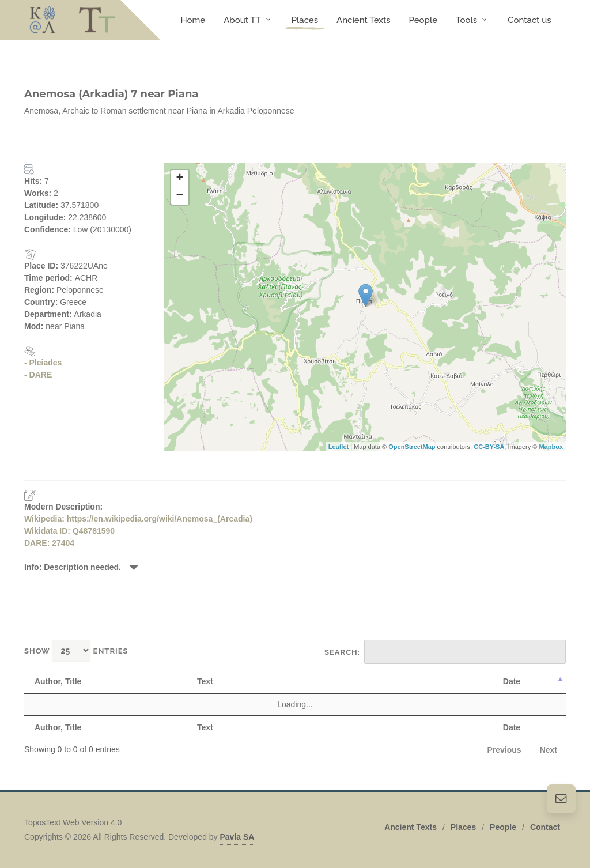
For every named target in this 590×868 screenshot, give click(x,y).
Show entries (76, 650)
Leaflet (339, 447)
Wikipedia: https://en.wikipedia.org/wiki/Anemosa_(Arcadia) (138, 519)
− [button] (179, 196)
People (503, 827)
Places (463, 827)
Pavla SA (237, 837)
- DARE (38, 375)
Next (549, 750)
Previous (504, 750)
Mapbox (551, 447)
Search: (445, 652)
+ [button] (179, 179)
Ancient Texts (411, 827)
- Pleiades (43, 363)
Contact (545, 827)
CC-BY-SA (489, 447)
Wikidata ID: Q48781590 (69, 531)
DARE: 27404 (49, 543)
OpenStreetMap (412, 447)
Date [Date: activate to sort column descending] (512, 681)
